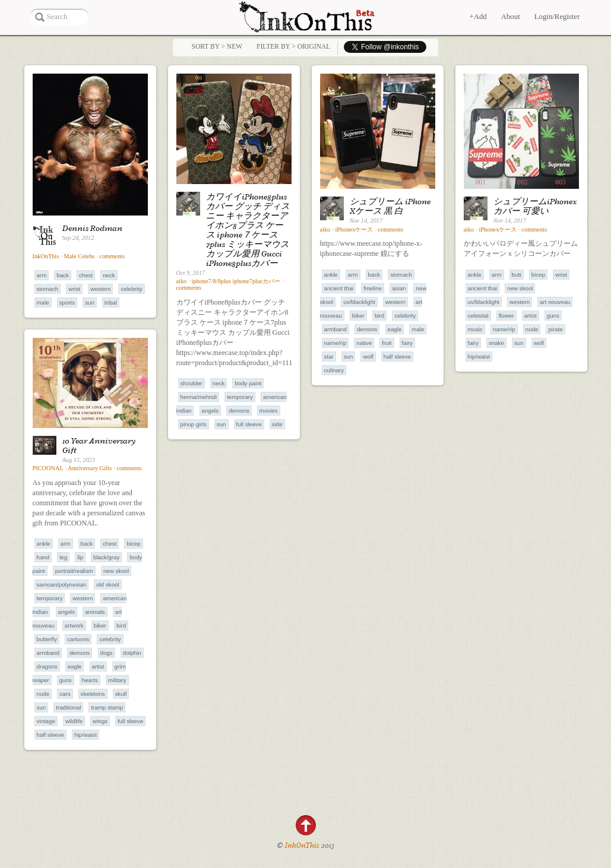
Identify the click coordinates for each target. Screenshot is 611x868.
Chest (86, 275)
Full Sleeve (249, 424)
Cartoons (78, 639)
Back (63, 275)
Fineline (373, 288)
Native (364, 343)
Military (117, 680)
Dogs (107, 653)
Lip (80, 557)
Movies (269, 411)
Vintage (46, 721)
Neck (109, 275)
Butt (517, 275)
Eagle (395, 329)
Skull (121, 694)
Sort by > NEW (217, 46)
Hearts (90, 680)
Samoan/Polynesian (62, 585)
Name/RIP (335, 343)
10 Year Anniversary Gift (99, 445)
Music (475, 329)
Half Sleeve (397, 357)
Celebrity (131, 289)
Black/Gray (106, 557)
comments (112, 256)
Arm (42, 275)
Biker (358, 316)
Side (277, 424)
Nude (532, 329)
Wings (100, 721)
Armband (335, 329)
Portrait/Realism (74, 571)
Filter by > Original (293, 46)
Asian (399, 288)
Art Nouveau (555, 302)
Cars (65, 694)
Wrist (74, 289)
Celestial (478, 316)
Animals (95, 612)
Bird (379, 316)
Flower (506, 316)
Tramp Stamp (107, 707)
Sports (67, 302)
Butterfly (47, 639)
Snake (496, 343)
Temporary (240, 397)
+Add (478, 17)
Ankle (331, 275)
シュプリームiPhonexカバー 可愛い (535, 206)
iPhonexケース (354, 229)
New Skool (520, 288)
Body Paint (248, 383)
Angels (210, 411)
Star (329, 357)
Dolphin (132, 653)
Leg (63, 557)
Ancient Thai (339, 288)
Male (43, 302)
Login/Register (557, 17)
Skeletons (93, 694)
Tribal (111, 302)
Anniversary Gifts (90, 468)
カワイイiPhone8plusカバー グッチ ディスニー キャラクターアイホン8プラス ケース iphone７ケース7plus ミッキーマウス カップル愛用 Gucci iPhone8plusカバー (248, 230)
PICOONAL (48, 468)
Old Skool (107, 585)
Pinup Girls (194, 424)
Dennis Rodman (92, 228)
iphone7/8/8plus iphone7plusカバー (236, 281)
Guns (553, 316)
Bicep (538, 275)
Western (100, 289)
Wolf (368, 357)
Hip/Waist (479, 357)
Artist (531, 316)
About (511, 17)
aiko (182, 281)
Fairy (407, 343)
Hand (43, 557)
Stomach (48, 289)
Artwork (74, 625)
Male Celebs (80, 256)
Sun (90, 302)
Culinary (334, 370)
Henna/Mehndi (199, 397)
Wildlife (74, 721)
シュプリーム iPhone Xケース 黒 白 (390, 206)
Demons (239, 411)
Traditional (68, 707)
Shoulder (191, 383)
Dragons (47, 666)
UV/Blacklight (359, 302)
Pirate (555, 329)
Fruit (387, 343)
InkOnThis (46, 256)
